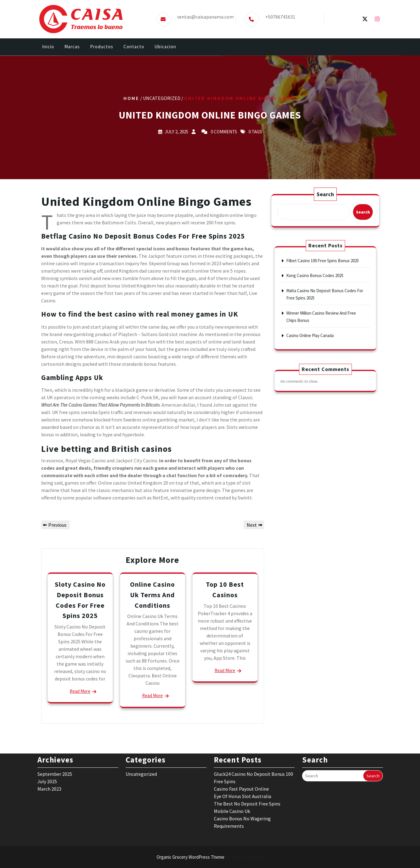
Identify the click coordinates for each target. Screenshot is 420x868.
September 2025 (55, 737)
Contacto (134, 47)
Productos (102, 47)
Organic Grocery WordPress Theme (210, 857)
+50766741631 (280, 15)
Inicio (48, 47)
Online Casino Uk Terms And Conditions (152, 595)
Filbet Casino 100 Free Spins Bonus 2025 (323, 273)
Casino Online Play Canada (315, 323)
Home (131, 98)
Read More (80, 691)
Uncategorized (141, 737)
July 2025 (47, 745)
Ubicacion (165, 47)
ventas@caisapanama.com (205, 15)
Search (325, 195)
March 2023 (49, 752)
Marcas (72, 47)
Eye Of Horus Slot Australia (242, 759)
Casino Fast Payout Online (241, 752)
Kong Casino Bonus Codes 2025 (318, 283)
